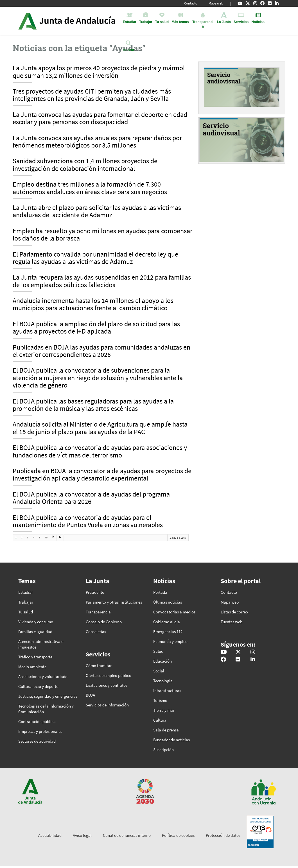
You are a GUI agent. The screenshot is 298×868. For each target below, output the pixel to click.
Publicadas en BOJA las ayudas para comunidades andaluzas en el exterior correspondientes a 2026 (101, 351)
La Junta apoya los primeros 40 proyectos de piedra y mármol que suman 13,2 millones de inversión (99, 72)
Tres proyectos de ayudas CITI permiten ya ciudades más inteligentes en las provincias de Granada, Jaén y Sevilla (92, 95)
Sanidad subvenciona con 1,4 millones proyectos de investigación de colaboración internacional (85, 165)
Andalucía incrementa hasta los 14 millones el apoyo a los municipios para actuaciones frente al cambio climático (93, 305)
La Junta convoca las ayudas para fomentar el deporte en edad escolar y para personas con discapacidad (100, 119)
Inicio (83, 21)
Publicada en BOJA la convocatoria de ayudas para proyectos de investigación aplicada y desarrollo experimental (102, 475)
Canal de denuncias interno (127, 835)
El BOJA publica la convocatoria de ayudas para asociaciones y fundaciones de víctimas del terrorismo (100, 452)
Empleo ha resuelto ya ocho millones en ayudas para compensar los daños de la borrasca (102, 235)
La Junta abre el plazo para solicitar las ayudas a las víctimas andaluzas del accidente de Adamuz (97, 212)
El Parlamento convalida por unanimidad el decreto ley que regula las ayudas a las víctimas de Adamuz (95, 258)
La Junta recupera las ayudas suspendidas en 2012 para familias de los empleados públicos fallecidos (102, 281)
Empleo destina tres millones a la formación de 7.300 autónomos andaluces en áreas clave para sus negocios (90, 188)
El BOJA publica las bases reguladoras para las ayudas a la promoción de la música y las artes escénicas (93, 405)
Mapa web (216, 3)
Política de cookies (178, 835)
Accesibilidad (50, 835)
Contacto (191, 3)
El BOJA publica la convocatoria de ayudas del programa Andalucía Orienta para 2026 (91, 498)
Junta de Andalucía (27, 21)
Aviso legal (82, 835)
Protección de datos (223, 835)
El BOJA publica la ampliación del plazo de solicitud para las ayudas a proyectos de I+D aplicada (96, 328)
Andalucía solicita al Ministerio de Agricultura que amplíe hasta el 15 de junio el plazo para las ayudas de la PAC (100, 428)
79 (46, 537)
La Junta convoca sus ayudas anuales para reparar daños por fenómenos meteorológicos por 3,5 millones (97, 142)
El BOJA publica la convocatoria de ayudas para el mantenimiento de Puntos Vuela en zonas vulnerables (88, 522)
